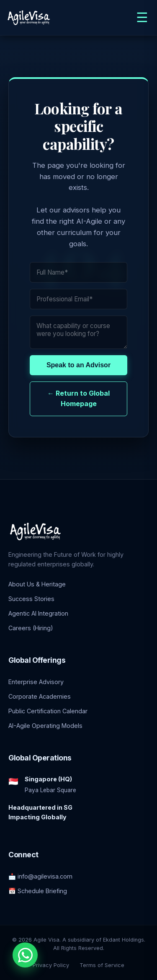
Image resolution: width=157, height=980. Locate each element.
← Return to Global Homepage (78, 399)
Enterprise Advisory (36, 682)
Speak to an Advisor (78, 365)
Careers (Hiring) (31, 628)
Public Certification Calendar (48, 711)
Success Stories (31, 599)
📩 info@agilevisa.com (40, 876)
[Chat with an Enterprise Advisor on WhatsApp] (25, 955)
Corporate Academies (40, 696)
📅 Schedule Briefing (38, 891)
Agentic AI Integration (38, 613)
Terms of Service (102, 965)
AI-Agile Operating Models (45, 726)
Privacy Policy (51, 965)
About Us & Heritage (37, 584)
